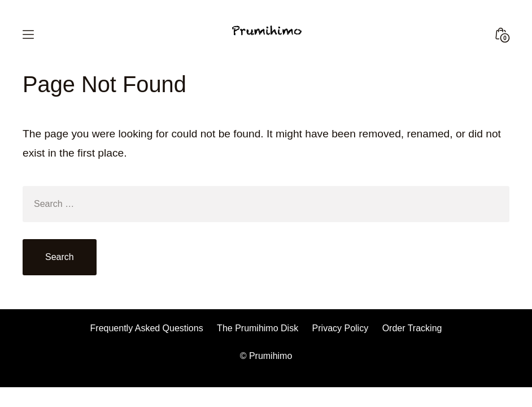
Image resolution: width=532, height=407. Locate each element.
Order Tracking (412, 328)
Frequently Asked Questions (147, 328)
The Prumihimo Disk (258, 328)
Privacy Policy (341, 328)
